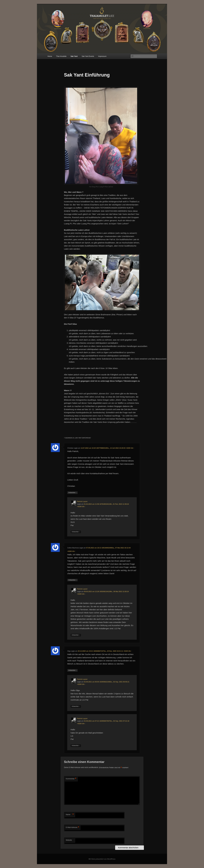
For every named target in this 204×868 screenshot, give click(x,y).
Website (69, 840)
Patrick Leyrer (82, 502)
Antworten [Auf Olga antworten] (72, 670)
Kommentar (71, 779)
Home (50, 56)
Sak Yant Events (88, 56)
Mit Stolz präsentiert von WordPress (102, 859)
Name (70, 815)
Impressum (102, 56)
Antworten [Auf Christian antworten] (72, 493)
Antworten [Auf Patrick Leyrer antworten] (76, 532)
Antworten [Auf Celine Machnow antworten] (72, 580)
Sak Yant (74, 56)
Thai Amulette (61, 56)
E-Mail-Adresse (72, 827)
